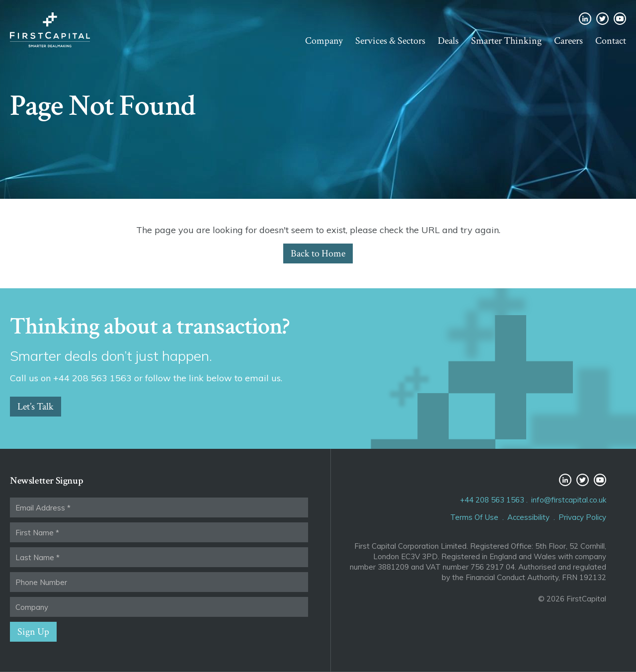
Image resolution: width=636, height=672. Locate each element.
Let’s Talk (36, 407)
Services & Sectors (390, 41)
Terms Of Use (474, 517)
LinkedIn (585, 19)
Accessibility (528, 517)
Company (324, 41)
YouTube (620, 19)
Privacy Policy (582, 517)
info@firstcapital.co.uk (569, 500)
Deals (448, 41)
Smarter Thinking (506, 41)
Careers (568, 41)
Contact (611, 41)
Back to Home (318, 253)
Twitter (602, 19)
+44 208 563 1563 (492, 500)
